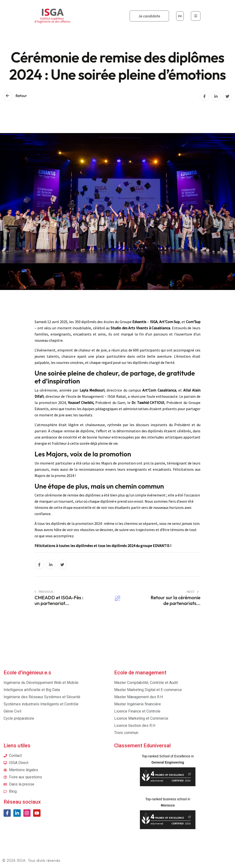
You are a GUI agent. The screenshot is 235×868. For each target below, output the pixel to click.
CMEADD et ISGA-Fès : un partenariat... (59, 600)
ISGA (21, 860)
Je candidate (149, 16)
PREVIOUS (44, 592)
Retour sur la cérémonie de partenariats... (176, 600)
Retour (15, 96)
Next (193, 592)
